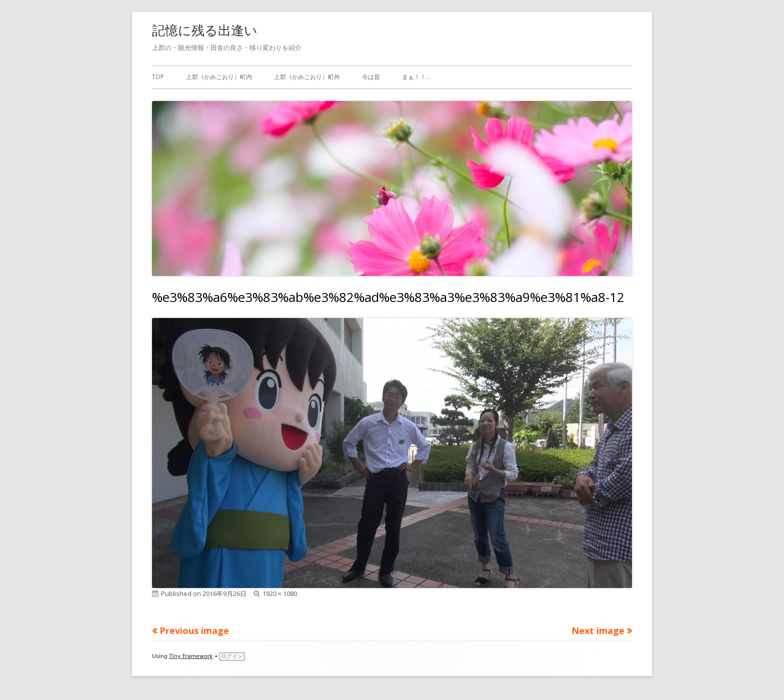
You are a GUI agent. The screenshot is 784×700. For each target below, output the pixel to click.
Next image (598, 630)
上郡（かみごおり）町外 (307, 77)
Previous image (194, 630)
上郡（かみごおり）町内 (219, 77)
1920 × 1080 (280, 593)
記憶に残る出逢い (205, 30)
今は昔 (371, 77)
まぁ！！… (416, 77)
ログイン (232, 656)
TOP (158, 77)
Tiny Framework (191, 656)
